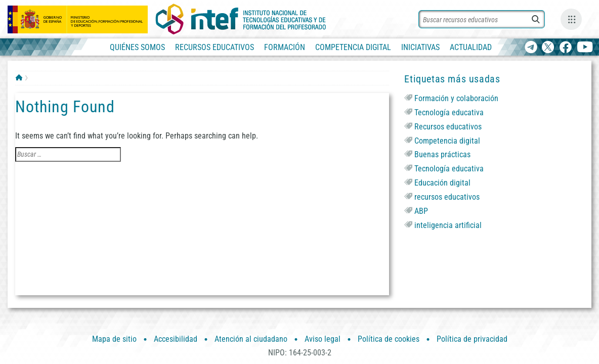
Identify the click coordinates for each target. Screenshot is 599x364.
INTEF (19, 77)
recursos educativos (447, 197)
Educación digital (442, 183)
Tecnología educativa (449, 112)
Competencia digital (447, 141)
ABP (421, 211)
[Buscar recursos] (482, 19)
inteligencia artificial (448, 225)
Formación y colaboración (456, 98)
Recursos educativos (448, 127)
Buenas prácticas (442, 154)
